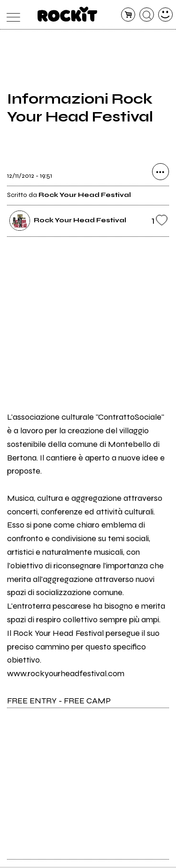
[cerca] (147, 15)
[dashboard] (165, 15)
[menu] (11, 15)
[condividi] (161, 174)
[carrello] (128, 15)
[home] (67, 14)
